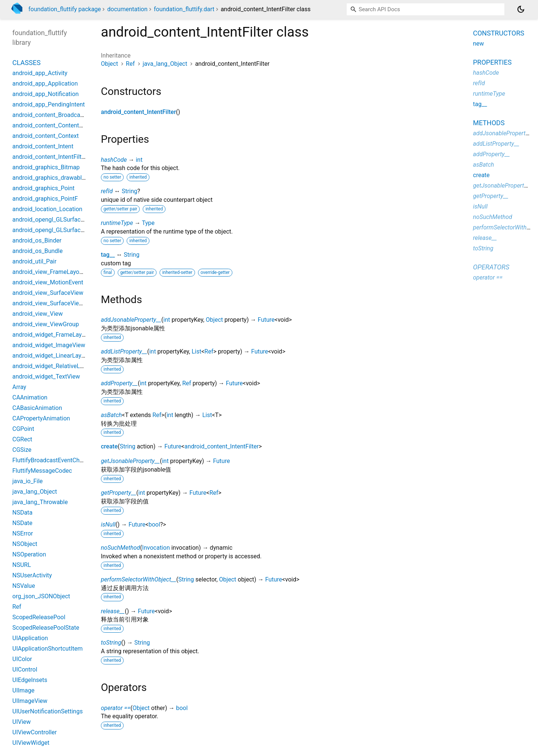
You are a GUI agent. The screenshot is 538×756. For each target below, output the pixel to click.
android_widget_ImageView (49, 345)
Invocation (156, 548)
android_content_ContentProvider (57, 125)
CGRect (22, 439)
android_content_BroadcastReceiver (60, 115)
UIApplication (30, 638)
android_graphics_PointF (45, 199)
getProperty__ (119, 493)
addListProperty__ (124, 351)
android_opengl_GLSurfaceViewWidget (64, 230)
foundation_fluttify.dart (184, 9)
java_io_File (27, 481)
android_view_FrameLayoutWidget (58, 272)
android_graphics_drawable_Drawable (62, 178)
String (130, 191)
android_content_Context (46, 136)
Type (148, 223)
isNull (108, 524)
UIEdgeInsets (30, 680)
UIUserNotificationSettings (47, 711)
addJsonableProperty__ (131, 320)
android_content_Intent (43, 146)
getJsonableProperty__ (130, 461)
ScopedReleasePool (39, 617)
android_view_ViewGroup (46, 324)
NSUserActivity (32, 575)
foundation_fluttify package (65, 9)
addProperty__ (119, 383)
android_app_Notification (46, 94)
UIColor (22, 659)
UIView (21, 722)
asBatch (111, 415)
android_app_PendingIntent (49, 104)
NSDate (22, 523)
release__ (113, 611)
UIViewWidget (31, 743)
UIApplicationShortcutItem (47, 649)
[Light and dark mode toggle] (521, 9)
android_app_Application (45, 84)
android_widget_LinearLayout (51, 356)
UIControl (25, 669)
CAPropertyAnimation (41, 418)
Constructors (499, 33)
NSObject (25, 544)
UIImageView (30, 701)
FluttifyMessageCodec (42, 471)
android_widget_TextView (46, 377)
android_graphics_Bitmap (46, 167)
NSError (23, 533)
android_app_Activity (40, 73)
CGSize (22, 450)
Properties (492, 62)
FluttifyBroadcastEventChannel (53, 460)
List (197, 351)
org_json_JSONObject (41, 596)
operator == (116, 708)
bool (154, 524)
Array (19, 387)
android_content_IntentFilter (138, 112)
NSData (22, 513)
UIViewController (35, 732)
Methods (489, 123)
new (478, 44)
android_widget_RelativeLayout (53, 366)
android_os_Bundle (38, 251)
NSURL (22, 565)
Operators (491, 267)
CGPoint (23, 429)
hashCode (114, 160)
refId (107, 191)
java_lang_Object (165, 64)
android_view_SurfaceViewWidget (57, 303)
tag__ (108, 255)
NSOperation (29, 554)
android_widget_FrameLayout (51, 335)
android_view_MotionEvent (48, 282)
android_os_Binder (37, 240)
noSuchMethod (120, 548)
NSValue (24, 586)
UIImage (23, 690)
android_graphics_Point (44, 188)
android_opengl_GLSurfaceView (55, 220)
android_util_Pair (34, 261)
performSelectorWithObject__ (139, 579)
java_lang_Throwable (40, 502)
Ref (130, 64)
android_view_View (38, 314)
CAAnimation (30, 397)
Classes (27, 63)
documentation (127, 9)
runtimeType (117, 223)
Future (266, 320)
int (139, 160)
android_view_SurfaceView (48, 293)
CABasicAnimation (37, 408)
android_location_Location (47, 209)
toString (111, 643)
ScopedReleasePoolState (46, 628)
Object (109, 64)
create (109, 446)
